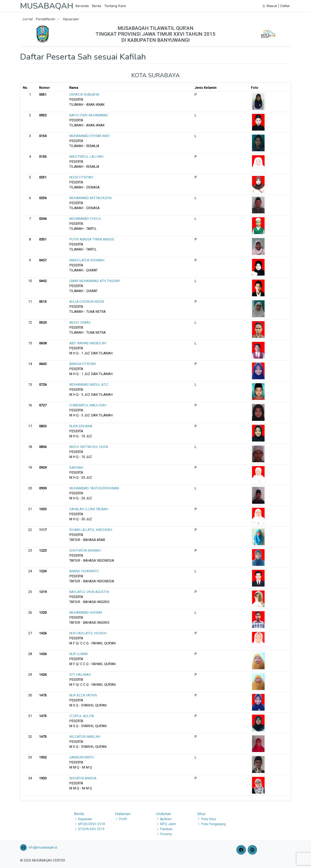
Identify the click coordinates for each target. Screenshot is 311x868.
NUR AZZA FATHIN (83, 695)
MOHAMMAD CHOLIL (85, 219)
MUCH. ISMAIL (80, 323)
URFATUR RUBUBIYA (84, 95)
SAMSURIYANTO (82, 757)
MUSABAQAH (47, 6)
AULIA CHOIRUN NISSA (87, 302)
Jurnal (27, 19)
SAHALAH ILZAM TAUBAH (89, 509)
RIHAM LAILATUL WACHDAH (91, 530)
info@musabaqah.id (43, 847)
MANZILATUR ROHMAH (87, 260)
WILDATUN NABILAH (85, 737)
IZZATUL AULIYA (82, 716)
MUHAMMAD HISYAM (86, 613)
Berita (98, 6)
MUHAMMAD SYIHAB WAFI (90, 136)
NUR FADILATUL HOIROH (88, 633)
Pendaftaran (48, 19)
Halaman (123, 814)
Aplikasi (166, 819)
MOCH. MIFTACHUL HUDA (89, 447)
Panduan (166, 829)
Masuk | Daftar (276, 6)
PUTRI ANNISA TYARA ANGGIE (92, 239)
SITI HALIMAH (80, 675)
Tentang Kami (116, 6)
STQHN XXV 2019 (91, 829)
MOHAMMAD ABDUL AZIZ (89, 385)
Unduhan (164, 814)
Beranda (83, 6)
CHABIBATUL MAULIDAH (88, 405)
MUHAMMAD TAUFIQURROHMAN (94, 488)
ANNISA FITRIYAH (83, 364)
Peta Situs (209, 819)
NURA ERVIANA (81, 426)
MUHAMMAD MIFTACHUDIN (90, 198)
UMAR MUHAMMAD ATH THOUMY (95, 281)
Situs (201, 814)
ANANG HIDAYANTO (84, 571)
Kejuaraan (71, 19)
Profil (123, 819)
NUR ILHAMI (79, 654)
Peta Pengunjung (213, 824)
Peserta (166, 834)
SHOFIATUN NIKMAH (85, 550)
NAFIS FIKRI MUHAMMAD (89, 115)
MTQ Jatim (168, 824)
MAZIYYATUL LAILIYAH (86, 157)
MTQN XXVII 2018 (92, 824)
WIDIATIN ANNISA (83, 778)
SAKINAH (76, 468)
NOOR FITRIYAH (81, 177)
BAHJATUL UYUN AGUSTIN (89, 592)
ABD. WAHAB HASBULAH (88, 343)
